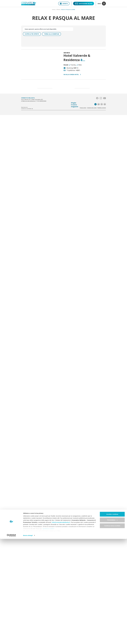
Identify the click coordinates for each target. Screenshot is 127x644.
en (99, 104)
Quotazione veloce (84, 4)
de (105, 104)
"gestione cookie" (48, 634)
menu (102, 4)
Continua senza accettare (112, 631)
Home (54, 10)
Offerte (64, 4)
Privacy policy (83, 108)
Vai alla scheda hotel (72, 74)
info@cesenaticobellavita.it (61, 627)
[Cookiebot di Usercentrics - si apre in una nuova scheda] (11, 641)
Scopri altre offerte (32, 34)
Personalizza (112, 625)
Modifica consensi (102, 108)
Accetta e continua (112, 619)
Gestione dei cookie (92, 108)
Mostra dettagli (28, 641)
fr (102, 104)
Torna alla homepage (52, 34)
